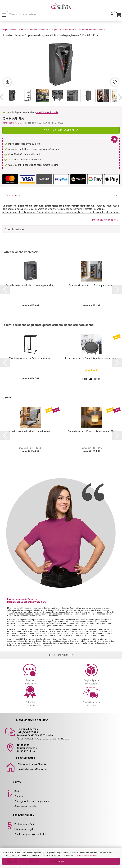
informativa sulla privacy (88, 855)
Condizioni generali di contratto (30, 834)
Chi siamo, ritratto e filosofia (32, 764)
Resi (17, 791)
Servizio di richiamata (25, 806)
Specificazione (14, 229)
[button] (120, 97)
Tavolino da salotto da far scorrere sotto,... (30, 358)
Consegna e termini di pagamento (32, 801)
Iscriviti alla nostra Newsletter (32, 769)
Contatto (19, 796)
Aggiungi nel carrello (61, 130)
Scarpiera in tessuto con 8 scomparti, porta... (91, 285)
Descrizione (12, 195)
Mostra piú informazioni (106, 220)
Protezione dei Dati (24, 824)
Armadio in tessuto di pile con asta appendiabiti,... (30, 285)
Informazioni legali (24, 829)
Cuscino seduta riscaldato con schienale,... (30, 431)
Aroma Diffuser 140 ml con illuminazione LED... (91, 431)
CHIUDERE (61, 861)
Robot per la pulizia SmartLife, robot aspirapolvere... (91, 358)
